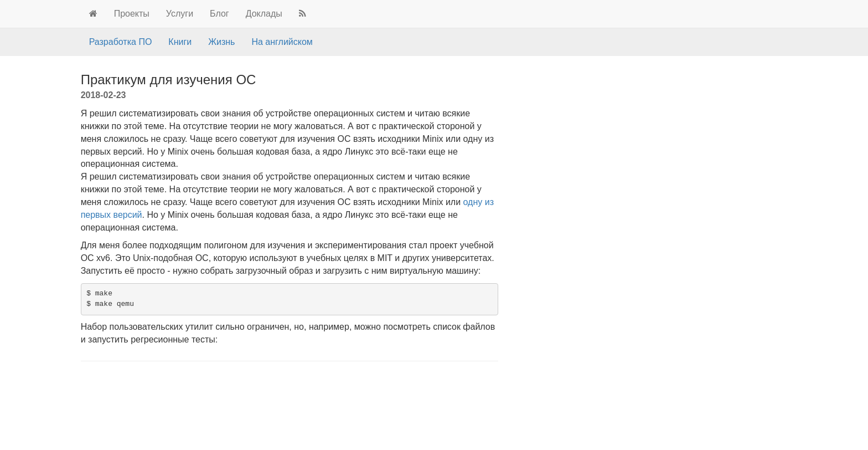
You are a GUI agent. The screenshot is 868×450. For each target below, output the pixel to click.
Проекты (132, 14)
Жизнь (221, 42)
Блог (219, 14)
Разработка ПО (121, 42)
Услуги (180, 14)
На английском (282, 42)
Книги (180, 42)
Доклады (264, 14)
